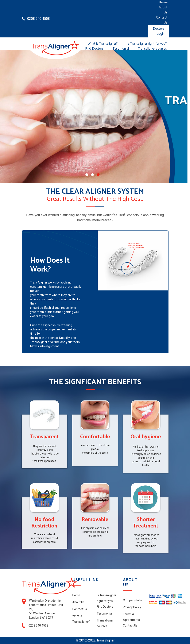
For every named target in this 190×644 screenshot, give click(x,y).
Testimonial (121, 49)
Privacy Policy (132, 607)
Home (163, 3)
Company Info (132, 600)
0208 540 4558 (38, 19)
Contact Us (162, 20)
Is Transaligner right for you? (147, 44)
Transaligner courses (152, 49)
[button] (87, 175)
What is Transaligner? (103, 44)
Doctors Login (159, 31)
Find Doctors (94, 49)
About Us (163, 10)
